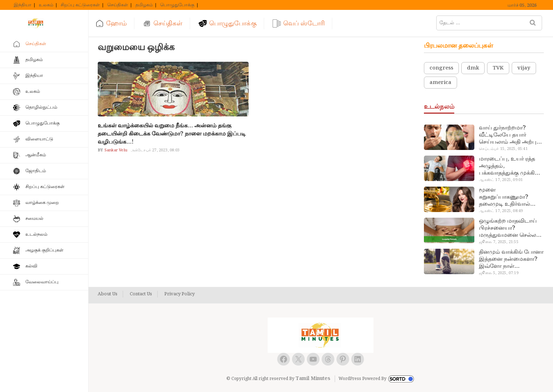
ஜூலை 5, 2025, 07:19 (499, 273)
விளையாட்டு (39, 139)
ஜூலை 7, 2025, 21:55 (499, 242)
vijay (524, 68)
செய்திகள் (118, 5)
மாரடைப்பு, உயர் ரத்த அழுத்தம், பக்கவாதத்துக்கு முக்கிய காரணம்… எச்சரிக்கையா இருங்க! (510, 166)
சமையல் (34, 219)
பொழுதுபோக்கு (177, 5)
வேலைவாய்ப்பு (42, 282)
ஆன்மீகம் (36, 155)
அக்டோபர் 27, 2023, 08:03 (155, 150)
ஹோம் (116, 23)
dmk (473, 68)
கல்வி (31, 266)
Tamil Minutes (313, 379)
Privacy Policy (180, 294)
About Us (108, 294)
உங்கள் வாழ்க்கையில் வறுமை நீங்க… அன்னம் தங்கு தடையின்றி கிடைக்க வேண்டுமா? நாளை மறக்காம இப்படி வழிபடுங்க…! (172, 134)
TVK (498, 68)
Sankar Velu (115, 150)
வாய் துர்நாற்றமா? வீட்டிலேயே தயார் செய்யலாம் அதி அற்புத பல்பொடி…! (509, 135)
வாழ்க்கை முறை (42, 203)
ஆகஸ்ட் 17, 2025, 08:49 (501, 211)
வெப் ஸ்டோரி (304, 23)
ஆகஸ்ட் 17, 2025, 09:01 (501, 180)
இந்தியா (23, 5)
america (440, 83)
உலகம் (46, 5)
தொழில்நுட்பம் (41, 107)
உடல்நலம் (36, 234)
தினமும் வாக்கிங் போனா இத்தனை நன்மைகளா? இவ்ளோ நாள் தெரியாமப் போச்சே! (511, 259)
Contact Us (141, 294)
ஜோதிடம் (36, 171)
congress (441, 68)
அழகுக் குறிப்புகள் (44, 250)
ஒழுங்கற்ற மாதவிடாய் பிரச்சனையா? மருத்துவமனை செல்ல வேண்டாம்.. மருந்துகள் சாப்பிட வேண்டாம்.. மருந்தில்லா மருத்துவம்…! (509, 228)
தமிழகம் (144, 5)
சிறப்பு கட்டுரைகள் (80, 5)
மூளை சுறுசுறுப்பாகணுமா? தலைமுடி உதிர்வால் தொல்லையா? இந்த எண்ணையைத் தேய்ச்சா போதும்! (509, 197)
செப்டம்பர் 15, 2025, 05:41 (503, 149)
